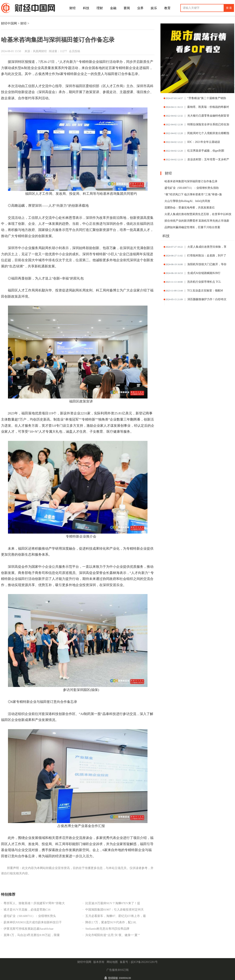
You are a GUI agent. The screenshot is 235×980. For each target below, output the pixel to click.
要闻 (127, 8)
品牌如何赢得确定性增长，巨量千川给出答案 (192, 227)
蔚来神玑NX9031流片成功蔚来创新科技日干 (33, 922)
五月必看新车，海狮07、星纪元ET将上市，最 (116, 916)
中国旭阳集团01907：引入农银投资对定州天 (115, 910)
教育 (167, 8)
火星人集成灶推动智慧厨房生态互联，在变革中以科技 (198, 214)
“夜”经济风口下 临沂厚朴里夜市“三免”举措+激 (193, 194)
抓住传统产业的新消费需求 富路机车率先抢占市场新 (197, 221)
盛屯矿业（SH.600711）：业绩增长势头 (30, 916)
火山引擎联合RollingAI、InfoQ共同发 (187, 201)
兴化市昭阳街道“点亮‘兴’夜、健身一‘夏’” (113, 935)
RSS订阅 (123, 970)
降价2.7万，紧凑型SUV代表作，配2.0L (111, 922)
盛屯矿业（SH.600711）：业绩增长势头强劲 (192, 188)
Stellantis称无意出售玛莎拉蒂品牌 (107, 929)
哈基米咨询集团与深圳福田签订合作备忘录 (191, 181)
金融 (113, 8)
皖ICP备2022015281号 (144, 962)
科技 (86, 8)
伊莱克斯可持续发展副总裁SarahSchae (29, 929)
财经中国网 (9, 23)
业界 (140, 8)
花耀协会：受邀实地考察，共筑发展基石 (190, 208)
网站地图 (112, 962)
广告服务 (112, 970)
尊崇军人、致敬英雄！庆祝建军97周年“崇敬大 (34, 903)
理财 (100, 8)
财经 (73, 8)
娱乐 (154, 8)
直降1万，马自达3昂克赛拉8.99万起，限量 (32, 935)
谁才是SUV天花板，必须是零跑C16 (27, 910)
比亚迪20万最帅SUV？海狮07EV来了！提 (113, 903)
